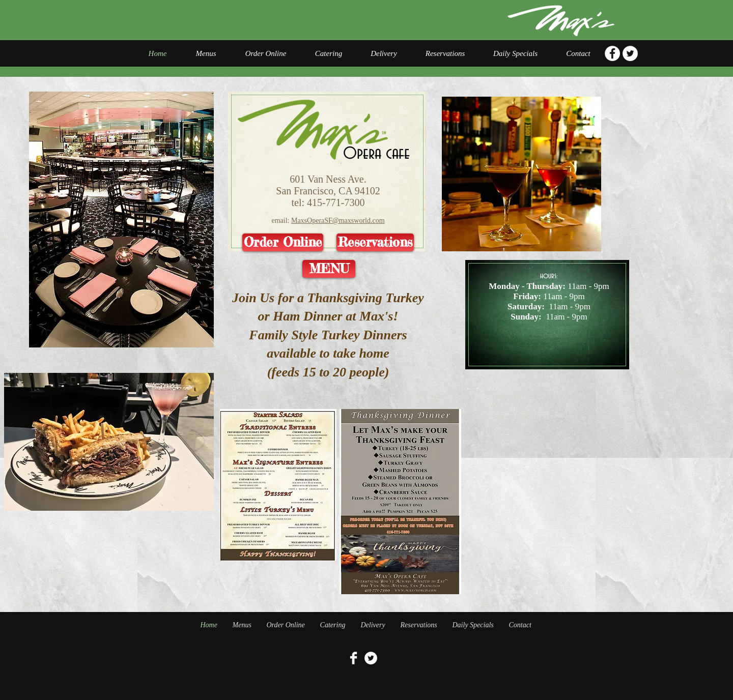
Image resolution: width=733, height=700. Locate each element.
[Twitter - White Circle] (630, 53)
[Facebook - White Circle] (612, 53)
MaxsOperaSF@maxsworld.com (338, 221)
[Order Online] (283, 242)
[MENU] (329, 269)
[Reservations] (375, 242)
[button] (109, 442)
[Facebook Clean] (354, 658)
